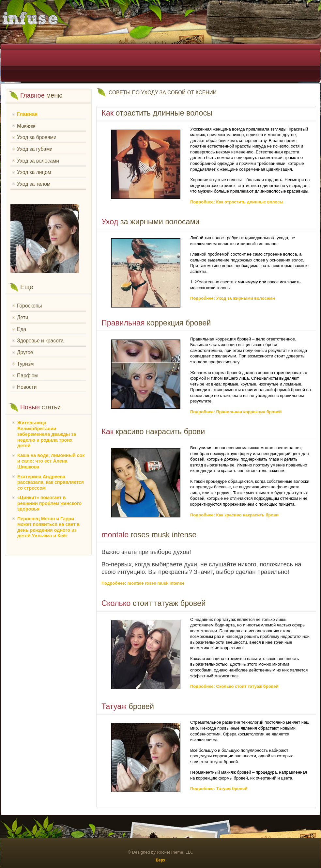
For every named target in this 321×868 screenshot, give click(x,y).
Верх (160, 860)
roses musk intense (149, 535)
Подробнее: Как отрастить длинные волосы (237, 202)
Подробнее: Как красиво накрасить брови (234, 515)
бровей (128, 706)
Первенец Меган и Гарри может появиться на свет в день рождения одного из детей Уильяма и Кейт (48, 527)
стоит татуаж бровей (153, 603)
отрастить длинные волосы (157, 113)
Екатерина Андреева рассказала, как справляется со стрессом (51, 482)
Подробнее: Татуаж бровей (219, 789)
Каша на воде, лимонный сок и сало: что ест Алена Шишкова (51, 461)
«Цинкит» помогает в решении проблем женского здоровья (49, 503)
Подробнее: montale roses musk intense (143, 583)
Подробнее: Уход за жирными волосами (233, 298)
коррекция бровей (156, 323)
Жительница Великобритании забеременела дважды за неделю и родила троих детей (47, 434)
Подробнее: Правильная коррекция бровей (236, 412)
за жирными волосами (151, 222)
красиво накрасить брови (153, 432)
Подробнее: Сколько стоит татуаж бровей (234, 686)
